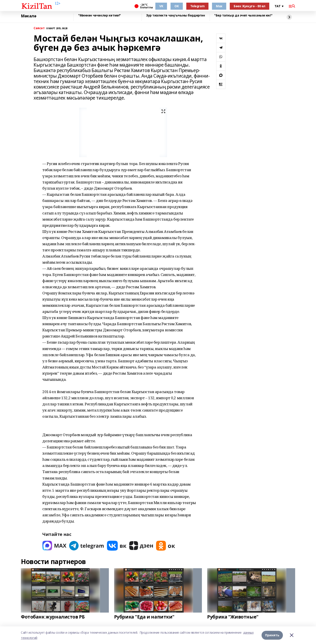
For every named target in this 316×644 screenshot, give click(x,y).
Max (219, 6)
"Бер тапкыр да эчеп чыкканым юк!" (243, 15)
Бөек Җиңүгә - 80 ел (250, 6)
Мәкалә (29, 16)
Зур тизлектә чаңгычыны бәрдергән (176, 15)
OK (177, 6)
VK (161, 6)
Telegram (197, 6)
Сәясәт (39, 28)
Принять (272, 635)
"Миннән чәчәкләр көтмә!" (100, 15)
